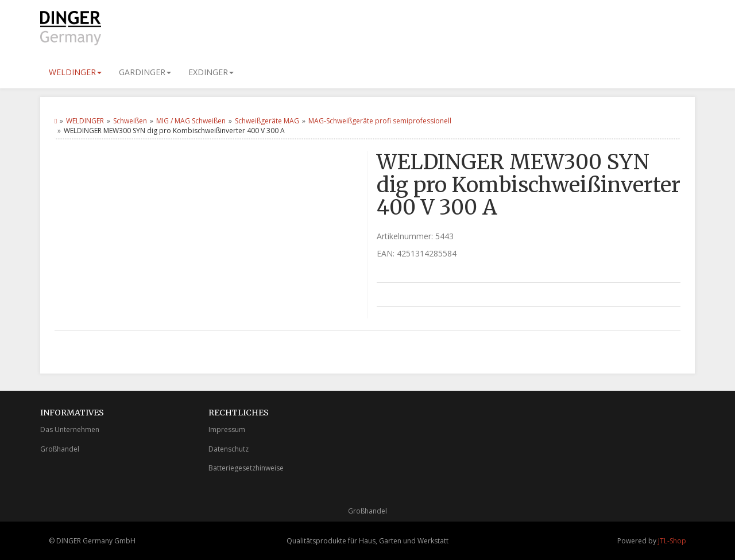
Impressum (227, 429)
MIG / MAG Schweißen (191, 121)
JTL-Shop (672, 541)
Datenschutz (229, 449)
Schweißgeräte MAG (267, 121)
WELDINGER (75, 72)
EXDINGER (211, 72)
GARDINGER (145, 72)
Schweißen (130, 121)
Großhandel (60, 449)
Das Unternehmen (70, 429)
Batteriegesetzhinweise (246, 468)
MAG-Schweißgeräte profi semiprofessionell (380, 121)
